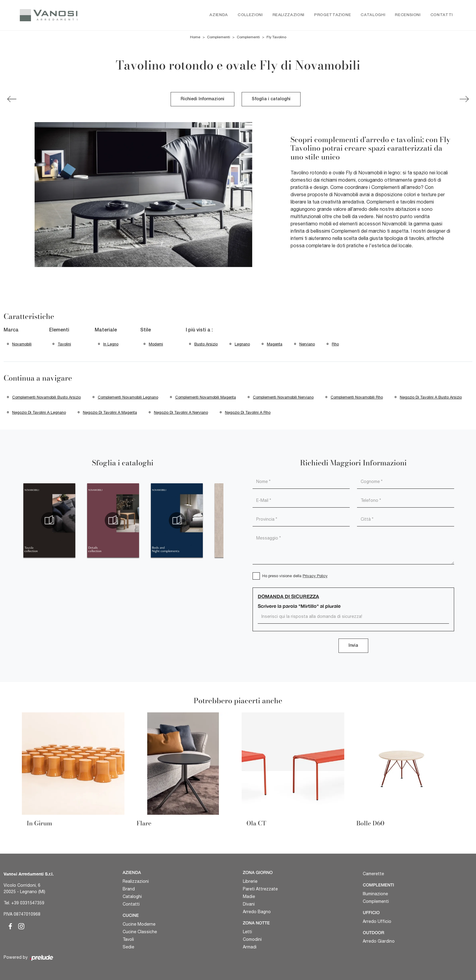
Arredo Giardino (379, 941)
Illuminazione (375, 894)
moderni (156, 344)
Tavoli (128, 939)
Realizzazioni (289, 15)
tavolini (64, 344)
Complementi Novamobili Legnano (128, 397)
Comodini (252, 939)
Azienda (219, 15)
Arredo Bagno (257, 912)
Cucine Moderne (139, 924)
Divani (249, 904)
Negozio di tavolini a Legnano (39, 412)
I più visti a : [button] (199, 330)
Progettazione (333, 15)
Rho (335, 344)
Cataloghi (373, 15)
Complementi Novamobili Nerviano (283, 397)
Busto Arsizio (206, 344)
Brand (129, 889)
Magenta (275, 344)
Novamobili (22, 344)
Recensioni (408, 15)
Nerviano (307, 344)
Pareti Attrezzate (260, 889)
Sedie (128, 947)
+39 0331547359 (28, 903)
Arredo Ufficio (377, 921)
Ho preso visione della (295, 576)
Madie (249, 896)
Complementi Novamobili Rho (357, 397)
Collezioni (250, 15)
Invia (353, 646)
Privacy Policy (315, 576)
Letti (247, 932)
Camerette (373, 874)
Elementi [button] (59, 330)
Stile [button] (146, 330)
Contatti (442, 15)
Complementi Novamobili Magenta (206, 397)
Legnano (242, 344)
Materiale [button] (106, 330)
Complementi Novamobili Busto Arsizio (46, 397)
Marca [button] (11, 330)
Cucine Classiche (140, 932)
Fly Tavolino (276, 37)
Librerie (250, 881)
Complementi (219, 37)
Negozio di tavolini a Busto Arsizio (431, 397)
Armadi (250, 947)
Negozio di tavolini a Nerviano (181, 412)
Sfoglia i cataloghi (271, 99)
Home (195, 37)
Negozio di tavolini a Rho (248, 412)
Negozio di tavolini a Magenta (110, 412)
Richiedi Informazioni (202, 99)
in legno (111, 344)
